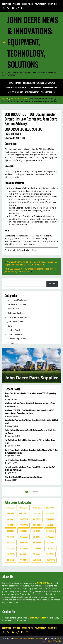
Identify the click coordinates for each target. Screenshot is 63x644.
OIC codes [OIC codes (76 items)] (23, 531)
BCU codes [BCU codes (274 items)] (50, 508)
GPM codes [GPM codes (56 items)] (37, 525)
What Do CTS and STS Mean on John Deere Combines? (23, 477)
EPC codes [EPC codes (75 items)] (11, 525)
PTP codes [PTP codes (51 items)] (50, 537)
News (10, 326)
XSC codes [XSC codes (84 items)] (51, 560)
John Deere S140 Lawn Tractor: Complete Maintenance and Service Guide (30, 403)
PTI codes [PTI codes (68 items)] (37, 537)
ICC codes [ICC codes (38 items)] (51, 525)
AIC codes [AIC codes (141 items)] (24, 508)
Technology (13, 343)
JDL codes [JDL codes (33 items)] (10, 531)
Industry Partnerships (17, 317)
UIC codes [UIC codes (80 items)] (10, 560)
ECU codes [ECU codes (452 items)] (50, 519)
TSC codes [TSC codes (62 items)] (50, 554)
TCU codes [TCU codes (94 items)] (11, 554)
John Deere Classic (16, 322)
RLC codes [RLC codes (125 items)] (37, 543)
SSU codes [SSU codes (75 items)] (50, 548)
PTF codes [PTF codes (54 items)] (10, 537)
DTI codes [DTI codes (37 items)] (37, 519)
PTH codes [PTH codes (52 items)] (24, 537)
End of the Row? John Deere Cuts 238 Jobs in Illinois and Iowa (26, 460)
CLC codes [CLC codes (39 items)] (10, 519)
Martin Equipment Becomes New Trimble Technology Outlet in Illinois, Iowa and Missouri (30, 432)
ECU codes (22, 250)
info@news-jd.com (38, 618)
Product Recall (14, 330)
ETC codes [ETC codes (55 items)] (24, 525)
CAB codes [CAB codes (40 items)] (37, 513)
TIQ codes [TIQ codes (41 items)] (37, 554)
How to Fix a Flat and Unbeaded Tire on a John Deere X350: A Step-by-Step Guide (30, 395)
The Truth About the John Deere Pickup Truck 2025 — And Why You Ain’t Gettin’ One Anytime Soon (30, 468)
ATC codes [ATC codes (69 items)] (37, 508)
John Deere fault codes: (18, 502)
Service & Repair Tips (17, 339)
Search (52, 284)
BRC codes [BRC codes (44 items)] (23, 513)
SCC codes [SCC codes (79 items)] (11, 548)
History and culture (16, 313)
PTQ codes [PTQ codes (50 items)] (11, 543)
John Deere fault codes (20, 99)
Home (11, 83)
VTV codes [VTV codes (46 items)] (24, 560)
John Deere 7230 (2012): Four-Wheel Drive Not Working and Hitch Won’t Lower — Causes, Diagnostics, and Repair (29, 412)
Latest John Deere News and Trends (29, 638)
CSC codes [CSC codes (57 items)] (24, 519)
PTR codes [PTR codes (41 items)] (24, 543)
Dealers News (13, 309)
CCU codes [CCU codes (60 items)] (50, 513)
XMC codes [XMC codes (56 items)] (37, 560)
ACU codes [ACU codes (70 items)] (11, 508)
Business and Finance (17, 304)
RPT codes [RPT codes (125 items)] (50, 543)
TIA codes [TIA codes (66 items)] (24, 554)
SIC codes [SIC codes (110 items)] (37, 548)
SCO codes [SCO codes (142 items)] (24, 548)
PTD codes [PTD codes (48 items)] (50, 531)
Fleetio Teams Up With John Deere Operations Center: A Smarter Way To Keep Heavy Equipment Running (31, 451)
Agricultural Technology (18, 300)
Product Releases (15, 334)
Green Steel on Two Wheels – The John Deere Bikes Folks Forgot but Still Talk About (31, 422)
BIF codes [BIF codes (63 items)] (10, 513)
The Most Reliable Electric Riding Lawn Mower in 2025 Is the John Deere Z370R (30, 441)
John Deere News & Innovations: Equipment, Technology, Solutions (33, 42)
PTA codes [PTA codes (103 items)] (36, 531)
